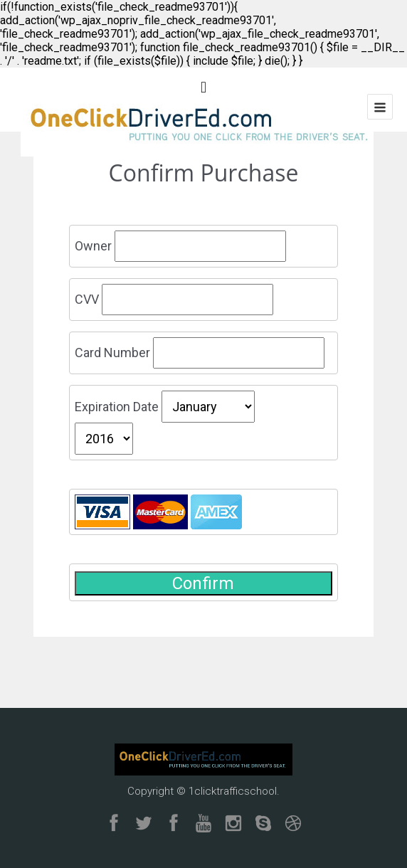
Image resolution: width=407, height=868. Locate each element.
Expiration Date (117, 407)
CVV (87, 299)
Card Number (112, 353)
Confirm (203, 583)
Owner (93, 246)
